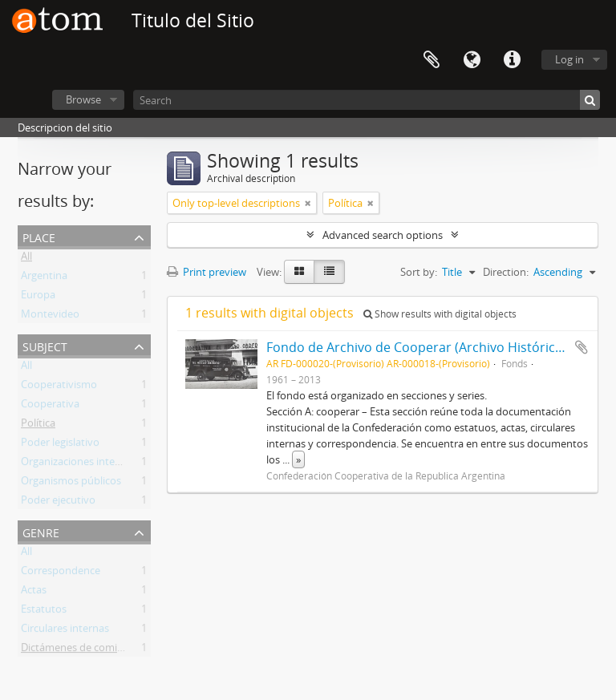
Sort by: (419, 272)
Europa (38, 297)
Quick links (512, 60)
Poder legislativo (60, 445)
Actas (34, 593)
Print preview (207, 272)
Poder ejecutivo (58, 503)
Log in (569, 59)
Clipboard (432, 60)
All (26, 259)
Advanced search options (383, 235)
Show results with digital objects (440, 314)
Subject (45, 345)
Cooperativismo (59, 387)
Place (39, 236)
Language (472, 60)
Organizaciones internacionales (95, 464)
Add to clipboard (582, 347)
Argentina (44, 278)
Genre (41, 531)
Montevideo (50, 317)
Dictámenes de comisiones (84, 650)
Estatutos (44, 612)
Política (38, 426)
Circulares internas (65, 631)
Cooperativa (50, 407)
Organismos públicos (71, 484)
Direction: (506, 272)
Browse (83, 99)
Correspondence (61, 573)
